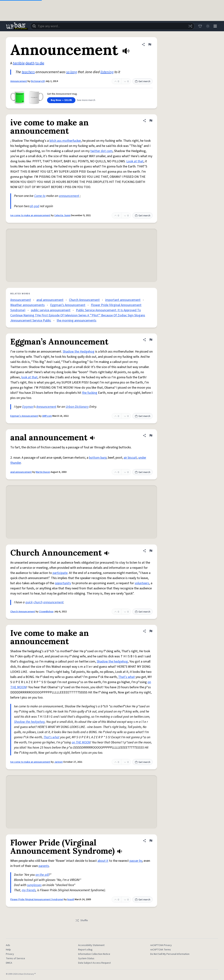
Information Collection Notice (94, 954)
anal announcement (50, 300)
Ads (8, 945)
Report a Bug (85, 950)
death (30, 63)
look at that (29, 377)
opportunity (63, 583)
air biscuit (130, 458)
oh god (34, 206)
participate (60, 573)
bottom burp (98, 458)
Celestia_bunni (62, 215)
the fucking (90, 393)
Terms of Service (15, 958)
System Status (86, 958)
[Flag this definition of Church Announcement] (151, 551)
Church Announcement (84, 300)
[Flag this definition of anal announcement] (151, 435)
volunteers (142, 583)
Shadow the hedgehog (112, 662)
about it (103, 861)
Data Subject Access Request (94, 963)
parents (44, 866)
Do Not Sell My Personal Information (170, 954)
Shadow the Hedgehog (79, 352)
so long (72, 72)
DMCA (9, 963)
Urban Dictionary (77, 407)
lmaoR (71, 899)
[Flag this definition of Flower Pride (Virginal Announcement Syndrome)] (151, 841)
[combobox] (112, 26)
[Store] (199, 26)
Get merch (143, 81)
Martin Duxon (43, 472)
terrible (19, 63)
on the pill (42, 875)
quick (29, 602)
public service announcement (51, 310)
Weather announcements (27, 305)
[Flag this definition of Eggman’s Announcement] (151, 340)
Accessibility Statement (91, 945)
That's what (127, 677)
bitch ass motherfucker (65, 141)
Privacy (10, 954)
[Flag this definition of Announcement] (150, 44)
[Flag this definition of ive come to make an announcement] (151, 121)
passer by (136, 861)
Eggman (28, 407)
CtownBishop (46, 612)
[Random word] (189, 26)
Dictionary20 (38, 81)
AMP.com (47, 416)
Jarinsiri (58, 762)
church (38, 602)
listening (107, 72)
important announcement (123, 300)
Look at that (135, 161)
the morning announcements (77, 321)
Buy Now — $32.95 (61, 100)
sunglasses (34, 885)
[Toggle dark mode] (207, 26)
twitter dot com (101, 151)
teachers (28, 72)
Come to (40, 196)
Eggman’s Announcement (68, 305)
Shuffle (82, 920)
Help (8, 950)
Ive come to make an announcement (30, 762)
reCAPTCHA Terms (161, 950)
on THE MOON (81, 742)
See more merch (86, 100)
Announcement (19, 81)
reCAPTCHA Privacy (161, 945)
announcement (69, 196)
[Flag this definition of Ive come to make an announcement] (151, 631)
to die (40, 63)
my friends (29, 890)
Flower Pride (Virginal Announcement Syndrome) (37, 899)
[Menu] (215, 26)
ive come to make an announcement (30, 215)
